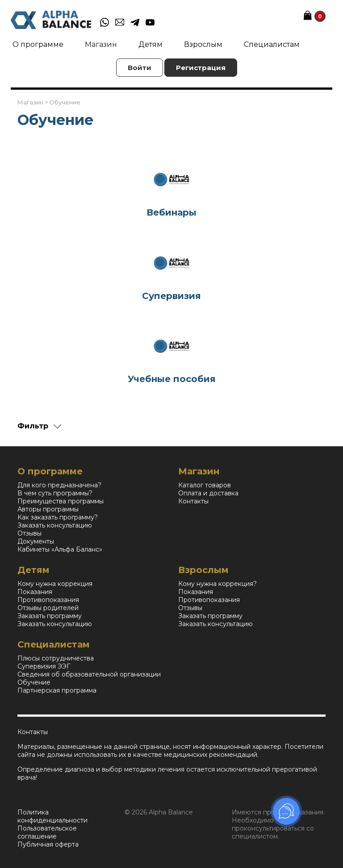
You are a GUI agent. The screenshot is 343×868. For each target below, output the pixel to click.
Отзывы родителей (48, 608)
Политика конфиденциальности (52, 816)
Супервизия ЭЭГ (44, 666)
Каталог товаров (205, 485)
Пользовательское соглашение (47, 832)
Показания (35, 592)
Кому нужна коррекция (55, 584)
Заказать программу (50, 616)
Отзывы (29, 533)
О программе (38, 44)
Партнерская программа (57, 690)
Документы (36, 541)
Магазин (101, 44)
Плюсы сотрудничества (56, 658)
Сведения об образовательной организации (89, 674)
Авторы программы (48, 509)
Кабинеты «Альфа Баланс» (60, 549)
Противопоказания (48, 600)
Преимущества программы (61, 501)
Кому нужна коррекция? (218, 584)
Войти (140, 68)
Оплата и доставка (208, 493)
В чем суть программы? (55, 493)
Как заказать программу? (58, 517)
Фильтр (33, 426)
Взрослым (203, 44)
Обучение (34, 682)
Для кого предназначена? (59, 485)
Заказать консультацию (55, 525)
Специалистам (272, 44)
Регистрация (201, 68)
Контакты (193, 501)
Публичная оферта (48, 844)
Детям (151, 44)
